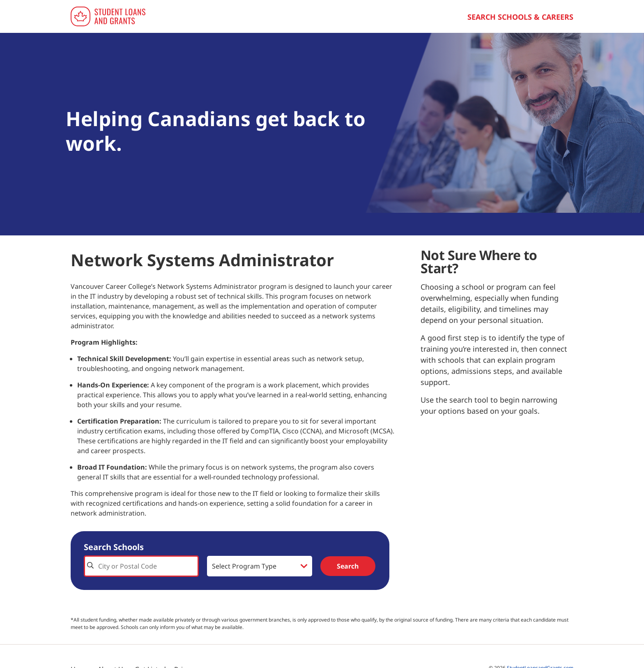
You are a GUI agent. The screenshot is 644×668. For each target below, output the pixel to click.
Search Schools (114, 547)
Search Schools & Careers (520, 17)
